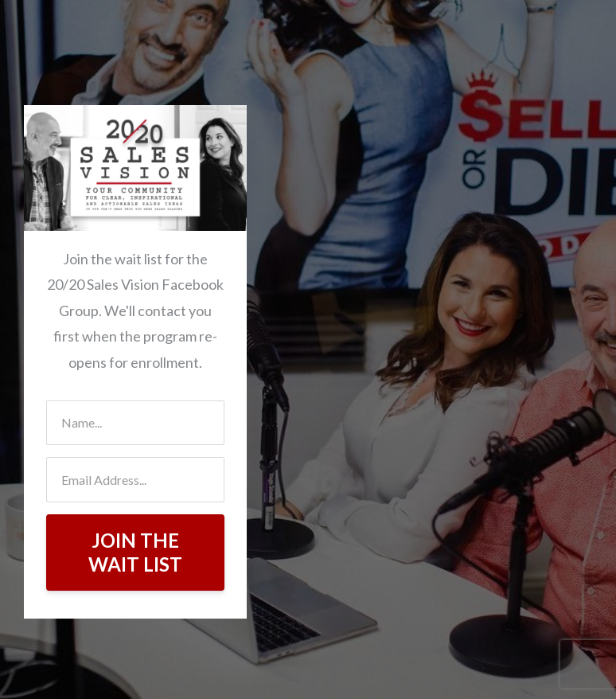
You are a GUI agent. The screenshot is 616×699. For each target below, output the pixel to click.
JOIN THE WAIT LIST (135, 552)
